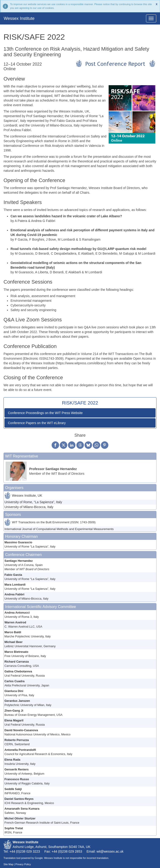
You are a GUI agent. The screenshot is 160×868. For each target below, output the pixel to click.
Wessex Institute (19, 18)
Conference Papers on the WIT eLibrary (37, 423)
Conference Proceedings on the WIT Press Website (45, 413)
